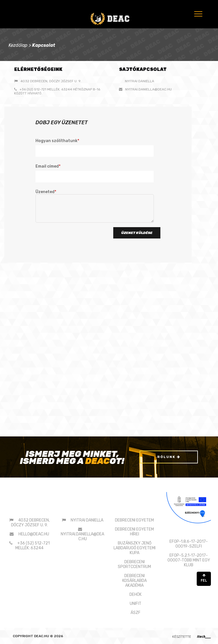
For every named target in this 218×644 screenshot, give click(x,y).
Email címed (95, 173)
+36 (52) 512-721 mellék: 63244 (33, 546)
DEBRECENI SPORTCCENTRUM (134, 564)
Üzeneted (95, 207)
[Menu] (198, 14)
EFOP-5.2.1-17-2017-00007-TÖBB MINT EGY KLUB (189, 560)
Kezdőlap (18, 45)
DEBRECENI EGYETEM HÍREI (134, 532)
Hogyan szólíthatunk (95, 148)
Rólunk (169, 457)
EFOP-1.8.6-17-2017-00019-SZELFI (189, 544)
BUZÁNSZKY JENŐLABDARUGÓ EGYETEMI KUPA (135, 548)
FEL (204, 578)
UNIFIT (136, 604)
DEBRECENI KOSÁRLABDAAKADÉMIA (135, 581)
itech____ (204, 636)
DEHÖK (136, 595)
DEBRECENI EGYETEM (134, 520)
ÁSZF (136, 613)
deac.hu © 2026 (49, 636)
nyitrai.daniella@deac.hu (148, 89)
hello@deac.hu (34, 534)
